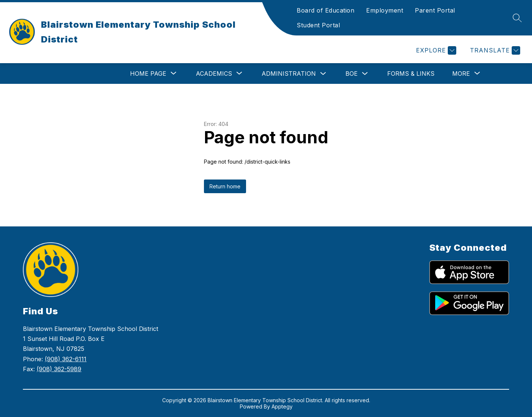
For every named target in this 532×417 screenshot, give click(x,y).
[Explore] (435, 50)
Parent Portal (435, 10)
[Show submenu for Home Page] (148, 74)
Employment (385, 10)
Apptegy (282, 406)
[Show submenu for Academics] (214, 74)
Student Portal (318, 25)
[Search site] (517, 18)
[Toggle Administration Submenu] (323, 74)
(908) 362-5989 (59, 369)
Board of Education (325, 10)
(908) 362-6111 (66, 359)
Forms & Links (411, 74)
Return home (225, 186)
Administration (289, 74)
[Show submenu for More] (461, 74)
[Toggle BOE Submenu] (365, 74)
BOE (352, 74)
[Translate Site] (494, 50)
